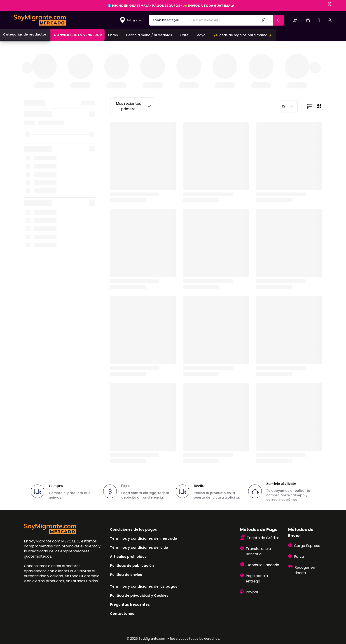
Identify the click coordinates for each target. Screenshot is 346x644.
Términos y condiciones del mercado (144, 538)
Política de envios (126, 575)
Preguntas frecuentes (130, 605)
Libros (113, 35)
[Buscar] (266, 20)
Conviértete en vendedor (78, 35)
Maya (201, 35)
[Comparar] (295, 21)
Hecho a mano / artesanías (149, 35)
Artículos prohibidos (128, 557)
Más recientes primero (134, 106)
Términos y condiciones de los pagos (144, 586)
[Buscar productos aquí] (222, 20)
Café (184, 35)
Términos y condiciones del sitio (139, 548)
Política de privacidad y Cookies (139, 595)
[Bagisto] (40, 20)
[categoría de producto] (167, 20)
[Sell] (319, 21)
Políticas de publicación (132, 566)
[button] (308, 20)
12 (288, 106)
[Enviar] (279, 20)
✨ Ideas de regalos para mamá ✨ (243, 35)
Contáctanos (122, 614)
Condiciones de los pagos (133, 529)
